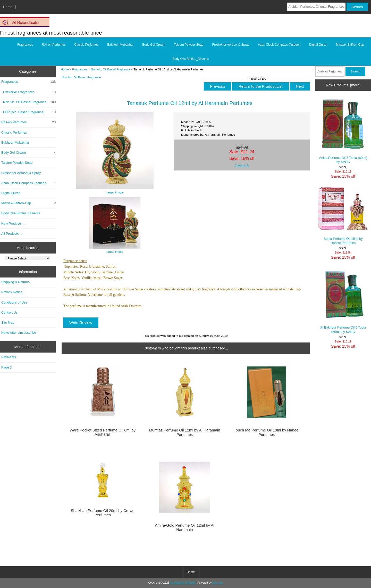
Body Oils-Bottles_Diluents (191, 59)
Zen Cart (218, 583)
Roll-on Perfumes (54, 45)
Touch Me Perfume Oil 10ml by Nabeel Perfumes (267, 432)
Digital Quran (318, 45)
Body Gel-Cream (154, 45)
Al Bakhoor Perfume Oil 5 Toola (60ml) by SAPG (343, 301)
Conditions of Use (14, 302)
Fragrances (80, 69)
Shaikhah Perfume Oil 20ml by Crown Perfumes (103, 513)
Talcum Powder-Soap (189, 45)
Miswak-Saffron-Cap (350, 45)
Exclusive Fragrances (28, 92)
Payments (9, 357)
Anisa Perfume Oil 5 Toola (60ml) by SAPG (343, 131)
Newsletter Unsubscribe (19, 333)
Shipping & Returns (15, 282)
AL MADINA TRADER (183, 583)
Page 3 (6, 367)
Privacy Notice (12, 292)
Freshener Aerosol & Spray (231, 45)
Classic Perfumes (86, 45)
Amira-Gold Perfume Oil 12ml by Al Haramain (184, 527)
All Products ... (12, 234)
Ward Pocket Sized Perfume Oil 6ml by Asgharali (103, 432)
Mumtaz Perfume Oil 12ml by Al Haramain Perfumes (184, 432)
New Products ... (13, 223)
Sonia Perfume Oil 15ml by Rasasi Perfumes (343, 216)
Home (8, 7)
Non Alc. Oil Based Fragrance (111, 69)
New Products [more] (343, 85)
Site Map (8, 322)
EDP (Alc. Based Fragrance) (28, 112)
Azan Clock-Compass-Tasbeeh (279, 45)
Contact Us (9, 312)
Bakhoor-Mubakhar (120, 45)
